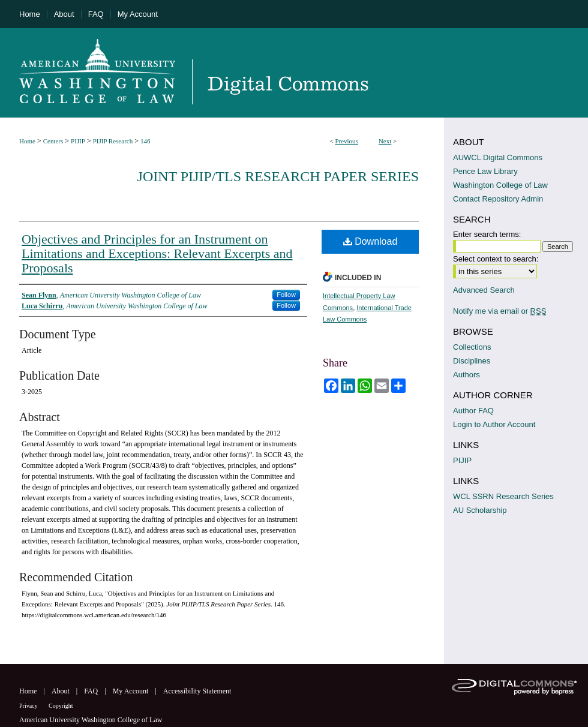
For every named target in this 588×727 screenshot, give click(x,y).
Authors (466, 375)
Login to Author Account (494, 424)
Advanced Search (484, 290)
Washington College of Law (500, 185)
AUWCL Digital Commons (498, 157)
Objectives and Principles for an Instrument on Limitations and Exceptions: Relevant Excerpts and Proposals (157, 253)
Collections (472, 347)
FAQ (92, 691)
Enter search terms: (487, 234)
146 (145, 141)
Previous (346, 141)
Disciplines (472, 361)
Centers (53, 141)
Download (370, 241)
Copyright (61, 706)
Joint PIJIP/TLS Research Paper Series (278, 176)
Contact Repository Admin (498, 199)
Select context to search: (496, 259)
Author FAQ (473, 411)
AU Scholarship (480, 510)
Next (385, 141)
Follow (286, 295)
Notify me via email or (499, 311)
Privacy (29, 706)
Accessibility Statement (197, 691)
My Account (132, 691)
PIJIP (78, 141)
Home (27, 141)
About (61, 691)
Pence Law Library (485, 171)
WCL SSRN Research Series (503, 496)
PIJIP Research (113, 141)
